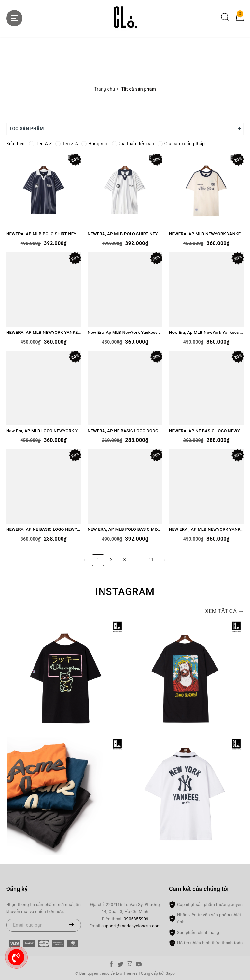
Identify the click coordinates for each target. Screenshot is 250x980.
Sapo (170, 973)
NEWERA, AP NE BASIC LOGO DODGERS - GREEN (125, 431)
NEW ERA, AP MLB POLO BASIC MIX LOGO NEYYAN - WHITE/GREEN (125, 529)
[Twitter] (120, 966)
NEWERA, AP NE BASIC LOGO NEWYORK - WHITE (44, 529)
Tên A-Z (40, 144)
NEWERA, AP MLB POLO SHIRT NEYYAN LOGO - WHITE (125, 234)
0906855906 (136, 919)
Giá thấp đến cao (133, 144)
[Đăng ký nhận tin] (71, 925)
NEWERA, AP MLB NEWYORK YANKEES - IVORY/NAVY (206, 234)
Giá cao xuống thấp (181, 144)
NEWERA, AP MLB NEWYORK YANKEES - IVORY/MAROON (44, 332)
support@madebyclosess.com (131, 926)
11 (151, 560)
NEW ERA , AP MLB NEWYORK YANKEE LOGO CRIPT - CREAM (206, 529)
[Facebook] (111, 966)
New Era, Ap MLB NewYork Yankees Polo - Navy (206, 332)
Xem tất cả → (224, 611)
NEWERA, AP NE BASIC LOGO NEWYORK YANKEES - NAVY (206, 431)
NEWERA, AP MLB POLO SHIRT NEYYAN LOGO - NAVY (44, 234)
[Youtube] (139, 966)
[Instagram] (130, 966)
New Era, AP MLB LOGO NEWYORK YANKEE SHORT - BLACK (44, 431)
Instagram (125, 591)
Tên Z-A (67, 144)
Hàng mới (95, 144)
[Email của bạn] (44, 925)
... (138, 560)
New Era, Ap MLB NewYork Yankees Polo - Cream (125, 332)
